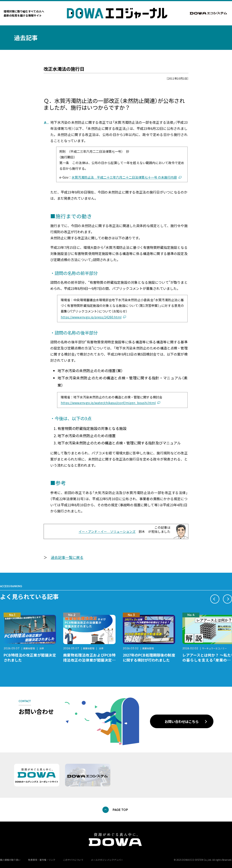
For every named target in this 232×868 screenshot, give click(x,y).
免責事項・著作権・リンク (42, 860)
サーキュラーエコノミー (214, 648)
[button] (215, 599)
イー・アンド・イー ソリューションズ (107, 531)
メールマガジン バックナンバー (107, 860)
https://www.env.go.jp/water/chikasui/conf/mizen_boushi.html (108, 403)
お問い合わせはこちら (182, 721)
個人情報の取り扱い (10, 860)
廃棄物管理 (29, 648)
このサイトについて (73, 860)
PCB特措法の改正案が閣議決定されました (30, 657)
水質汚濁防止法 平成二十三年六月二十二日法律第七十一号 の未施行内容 (124, 177)
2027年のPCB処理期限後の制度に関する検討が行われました (149, 657)
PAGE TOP (120, 810)
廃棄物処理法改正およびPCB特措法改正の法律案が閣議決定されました (89, 660)
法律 (41, 648)
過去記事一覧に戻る (67, 557)
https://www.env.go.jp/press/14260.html (91, 317)
